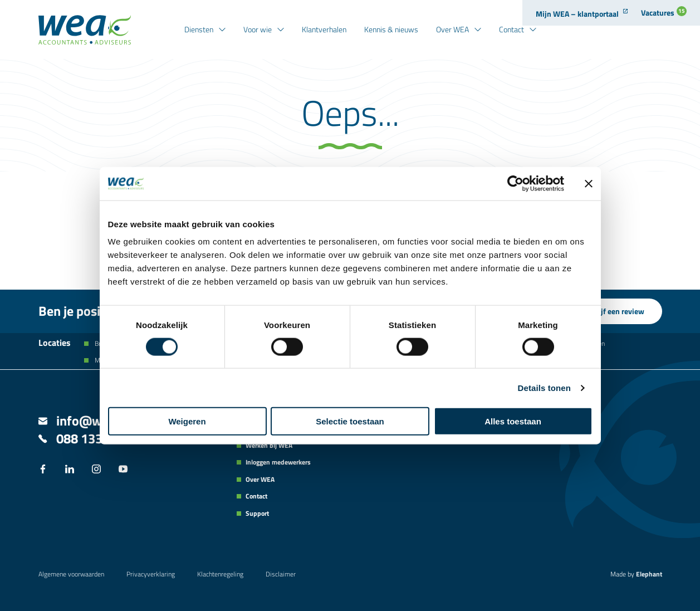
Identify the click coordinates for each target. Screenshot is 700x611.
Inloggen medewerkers (278, 462)
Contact (511, 29)
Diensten (199, 29)
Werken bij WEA (269, 446)
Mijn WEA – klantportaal (577, 14)
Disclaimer (281, 574)
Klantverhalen (324, 29)
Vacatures (664, 12)
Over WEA (452, 29)
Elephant (649, 574)
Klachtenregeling (220, 574)
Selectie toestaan (350, 421)
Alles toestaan (513, 421)
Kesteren (591, 344)
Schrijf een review (614, 311)
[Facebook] (43, 470)
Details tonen (544, 387)
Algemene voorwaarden (71, 574)
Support (257, 514)
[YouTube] (123, 470)
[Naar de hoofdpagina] (85, 30)
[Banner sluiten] (589, 183)
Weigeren (187, 421)
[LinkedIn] (70, 470)
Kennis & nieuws (391, 29)
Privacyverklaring (151, 574)
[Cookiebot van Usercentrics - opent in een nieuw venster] (515, 183)
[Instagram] (96, 470)
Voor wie (258, 29)
